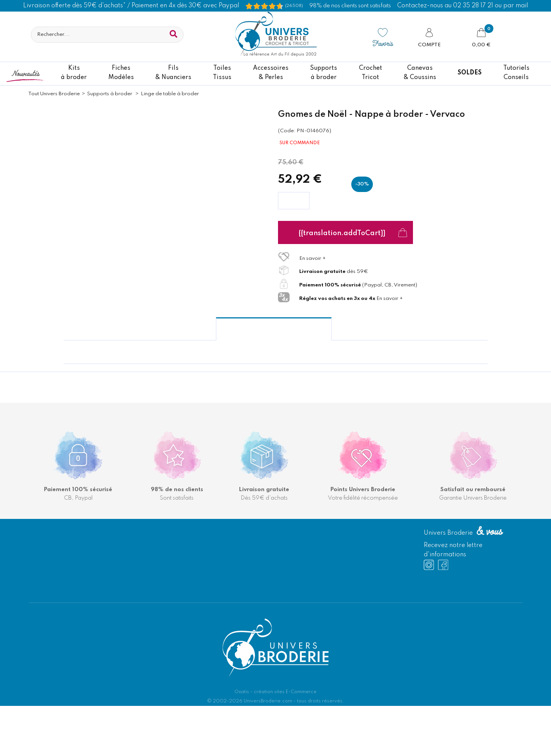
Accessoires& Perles (271, 73)
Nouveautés (25, 73)
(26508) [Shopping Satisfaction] (294, 6)
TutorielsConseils (516, 73)
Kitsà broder (74, 73)
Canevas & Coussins (420, 73)
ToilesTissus (222, 73)
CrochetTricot (371, 73)
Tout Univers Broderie (54, 94)
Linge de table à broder (170, 94)
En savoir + (313, 258)
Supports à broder (110, 94)
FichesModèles (121, 73)
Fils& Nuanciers (173, 73)
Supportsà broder (324, 73)
